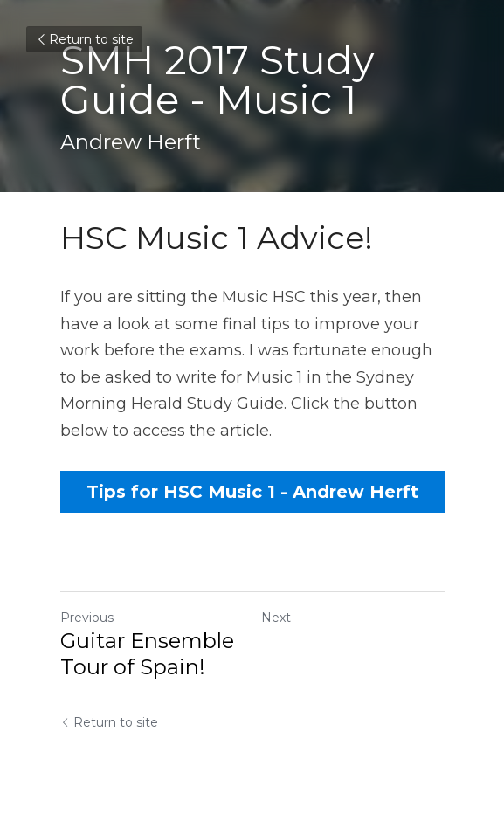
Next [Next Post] (276, 618)
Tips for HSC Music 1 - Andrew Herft (252, 492)
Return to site (84, 39)
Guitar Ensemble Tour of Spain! (147, 654)
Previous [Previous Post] (87, 618)
